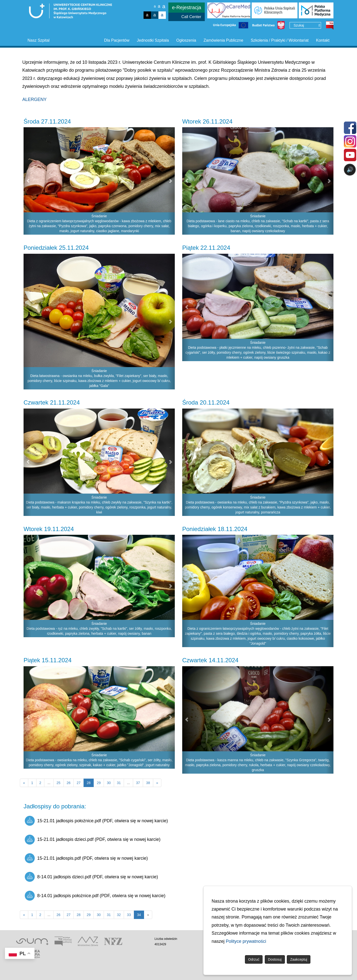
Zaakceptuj (298, 959)
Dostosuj (275, 959)
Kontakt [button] (323, 40)
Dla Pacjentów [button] (117, 40)
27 (79, 783)
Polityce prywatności (246, 941)
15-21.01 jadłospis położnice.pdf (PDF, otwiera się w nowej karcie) (96, 821)
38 (148, 783)
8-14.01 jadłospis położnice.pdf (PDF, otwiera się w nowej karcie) (95, 896)
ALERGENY (34, 99)
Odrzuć (254, 959)
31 (119, 783)
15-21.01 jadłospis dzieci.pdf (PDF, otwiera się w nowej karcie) (93, 840)
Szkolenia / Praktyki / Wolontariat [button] (280, 40)
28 (79, 915)
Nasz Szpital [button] (39, 40)
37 (138, 783)
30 (109, 783)
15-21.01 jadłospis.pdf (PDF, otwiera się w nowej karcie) (86, 858)
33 (129, 915)
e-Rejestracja (187, 7)
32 (119, 915)
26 (69, 783)
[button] (27, 181)
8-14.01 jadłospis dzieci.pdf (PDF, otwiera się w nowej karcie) (91, 877)
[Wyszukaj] (319, 26)
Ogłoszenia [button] (186, 40)
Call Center (191, 17)
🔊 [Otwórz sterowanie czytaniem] (350, 170)
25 (59, 783)
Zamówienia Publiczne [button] (223, 40)
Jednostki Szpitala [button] (153, 40)
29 (99, 783)
